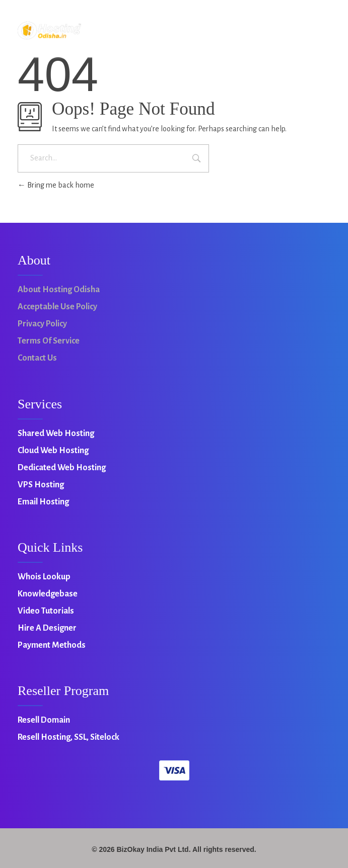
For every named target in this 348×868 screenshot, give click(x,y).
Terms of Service (49, 341)
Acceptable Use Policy (57, 307)
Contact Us (37, 358)
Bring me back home (56, 185)
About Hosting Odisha (59, 290)
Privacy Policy (42, 324)
